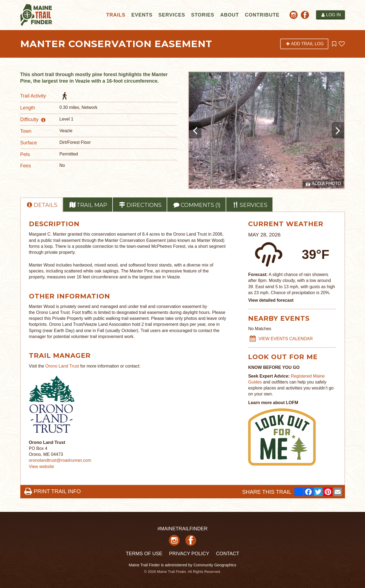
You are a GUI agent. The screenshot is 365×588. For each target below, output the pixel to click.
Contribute (262, 15)
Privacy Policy (189, 554)
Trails (116, 15)
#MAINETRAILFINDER (182, 529)
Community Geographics (215, 565)
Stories (203, 15)
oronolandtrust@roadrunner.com (60, 460)
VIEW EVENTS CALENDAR (281, 339)
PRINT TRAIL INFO (52, 491)
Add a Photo (323, 184)
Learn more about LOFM (273, 403)
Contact (228, 554)
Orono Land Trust (62, 366)
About (230, 15)
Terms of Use (144, 554)
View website (42, 467)
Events (142, 15)
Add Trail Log (305, 44)
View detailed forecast (271, 300)
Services (172, 15)
